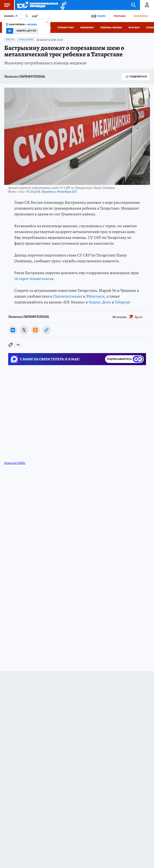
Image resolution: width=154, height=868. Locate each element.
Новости (10, 40)
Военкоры (87, 27)
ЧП (18, 345)
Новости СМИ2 (15, 463)
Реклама (120, 16)
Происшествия (26, 40)
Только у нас (66, 27)
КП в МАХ (134, 27)
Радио (101, 16)
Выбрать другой (26, 31)
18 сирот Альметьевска (34, 279)
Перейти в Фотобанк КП (59, 192)
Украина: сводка (111, 27)
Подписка (141, 16)
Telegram (123, 302)
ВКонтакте (95, 296)
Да (10, 31)
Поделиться (136, 77)
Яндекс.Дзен (100, 302)
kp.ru (139, 317)
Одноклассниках (68, 296)
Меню (5, 5)
